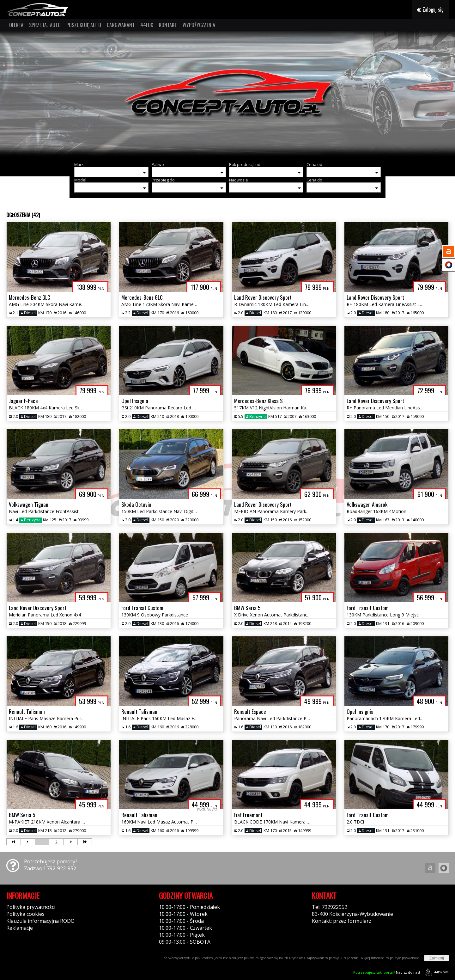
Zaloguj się (430, 9)
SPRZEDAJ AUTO (45, 25)
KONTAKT (168, 25)
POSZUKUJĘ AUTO (84, 25)
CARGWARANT (121, 25)
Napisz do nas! (387, 972)
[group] (227, 94)
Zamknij (437, 958)
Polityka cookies (25, 914)
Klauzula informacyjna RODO (40, 921)
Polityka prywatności (31, 907)
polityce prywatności (405, 958)
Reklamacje (20, 928)
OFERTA (16, 25)
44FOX (147, 25)
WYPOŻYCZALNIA (199, 25)
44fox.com (436, 972)
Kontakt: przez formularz (342, 921)
